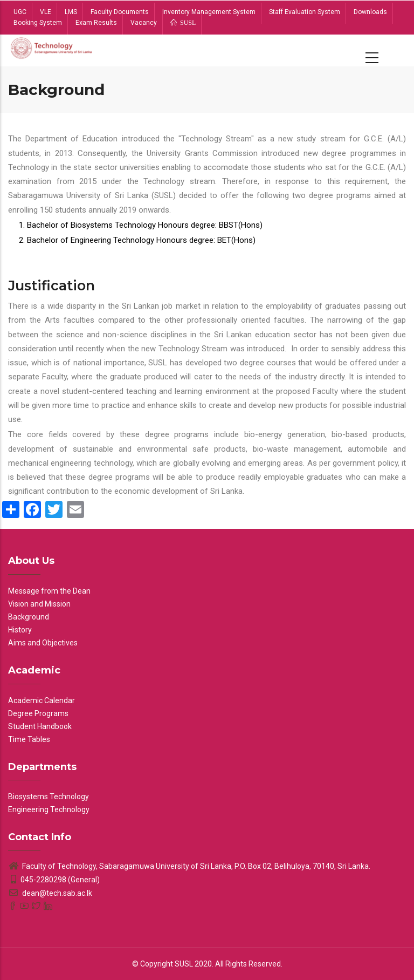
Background (29, 617)
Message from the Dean (49, 591)
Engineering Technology (49, 809)
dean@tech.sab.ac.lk (50, 893)
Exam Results (96, 23)
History (20, 630)
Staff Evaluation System (305, 12)
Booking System (38, 23)
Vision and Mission (39, 604)
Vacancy (144, 23)
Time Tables (29, 739)
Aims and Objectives (43, 643)
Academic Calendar (42, 700)
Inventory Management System (209, 12)
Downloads (370, 12)
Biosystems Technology (49, 797)
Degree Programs (38, 713)
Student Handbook (40, 726)
